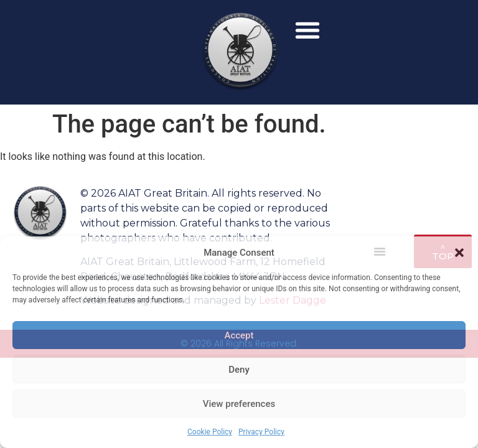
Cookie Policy (210, 432)
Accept (239, 335)
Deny (239, 370)
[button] (459, 253)
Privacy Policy (261, 432)
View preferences (239, 404)
